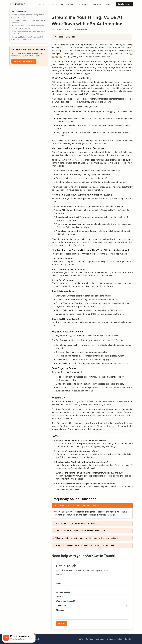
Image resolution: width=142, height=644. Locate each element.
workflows (83, 4)
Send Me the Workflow (24, 61)
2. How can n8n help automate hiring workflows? (75, 523)
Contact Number (63, 592)
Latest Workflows (18, 11)
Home (42, 4)
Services (53, 4)
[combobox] (59, 597)
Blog (108, 4)
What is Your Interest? (66, 601)
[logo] (18, 4)
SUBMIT (62, 624)
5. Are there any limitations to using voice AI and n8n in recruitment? (84, 545)
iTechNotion (35, 639)
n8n (94, 415)
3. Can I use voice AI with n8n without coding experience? (79, 531)
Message (60, 610)
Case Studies (67, 4)
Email (58, 583)
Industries (111, 639)
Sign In (128, 639)
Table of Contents (66, 37)
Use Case (97, 4)
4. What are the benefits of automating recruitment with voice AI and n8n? (86, 538)
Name (59, 575)
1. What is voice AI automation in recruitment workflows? (78, 505)
